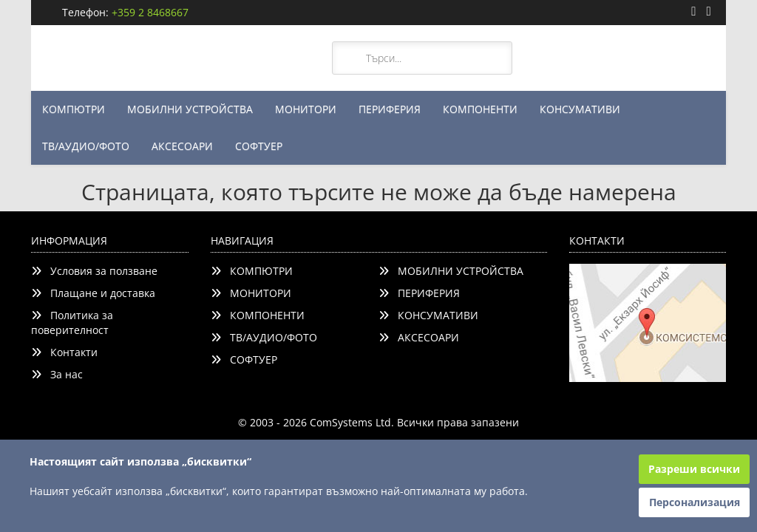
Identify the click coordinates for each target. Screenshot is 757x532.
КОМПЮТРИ (74, 109)
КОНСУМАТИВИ (580, 109)
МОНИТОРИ (306, 109)
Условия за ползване (94, 271)
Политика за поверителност (72, 323)
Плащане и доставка (93, 293)
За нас (57, 374)
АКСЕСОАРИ (182, 146)
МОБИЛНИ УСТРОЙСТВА (190, 109)
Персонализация (695, 502)
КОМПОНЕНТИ (480, 109)
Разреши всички (694, 469)
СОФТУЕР (259, 146)
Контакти (64, 352)
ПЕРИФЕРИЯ (390, 109)
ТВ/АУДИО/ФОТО (86, 146)
